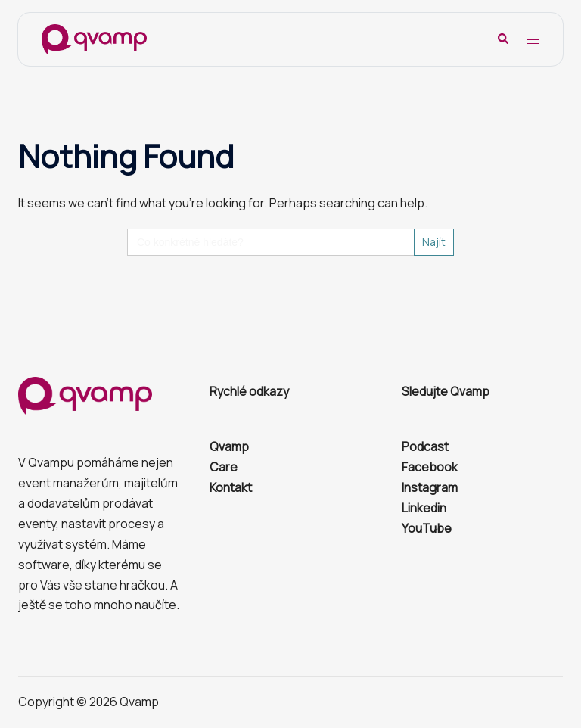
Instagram (430, 487)
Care (224, 467)
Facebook (430, 467)
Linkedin (424, 508)
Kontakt (231, 487)
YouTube (427, 528)
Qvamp (229, 446)
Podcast (425, 446)
